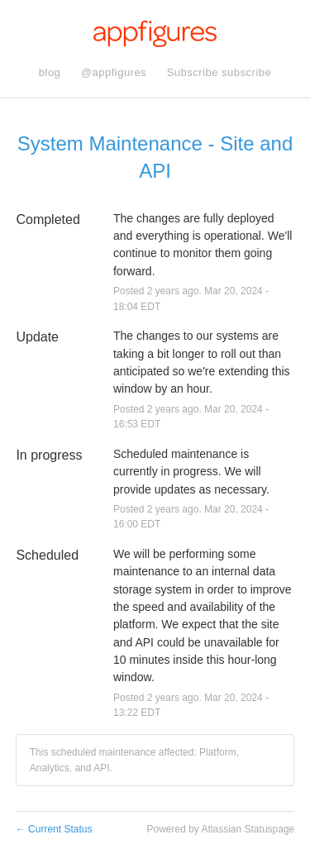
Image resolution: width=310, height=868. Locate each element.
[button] (219, 73)
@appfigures (114, 72)
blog (50, 72)
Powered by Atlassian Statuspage (220, 829)
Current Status (54, 829)
